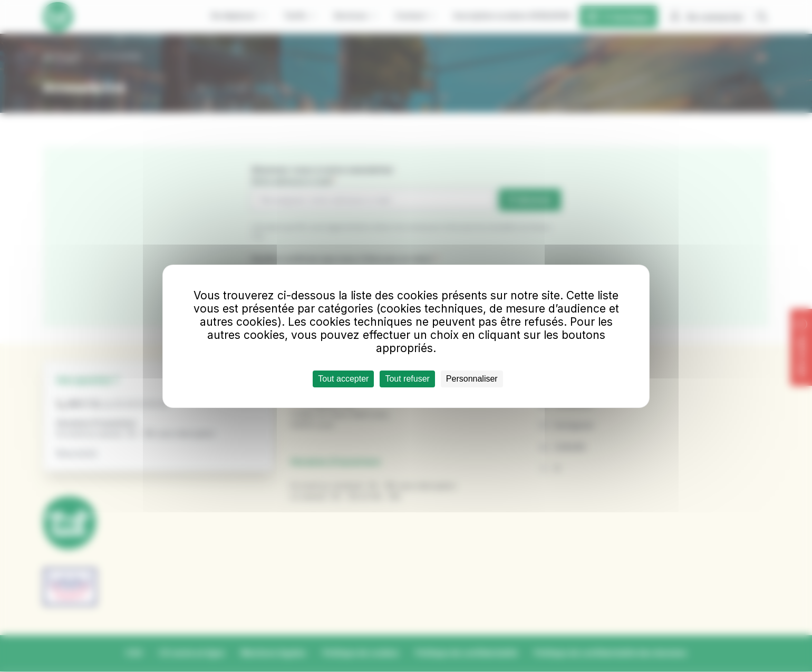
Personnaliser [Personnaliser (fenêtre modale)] (472, 379)
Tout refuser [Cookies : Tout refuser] (407, 379)
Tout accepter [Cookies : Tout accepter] (343, 379)
